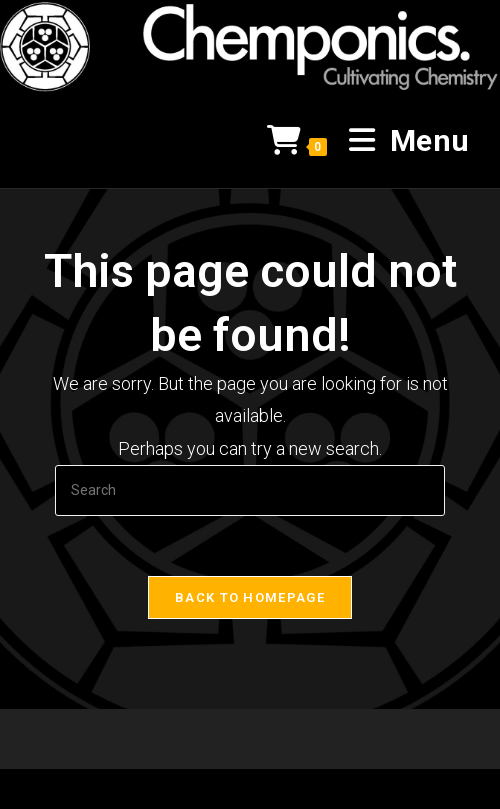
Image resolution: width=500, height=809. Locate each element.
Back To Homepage (250, 597)
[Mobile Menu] (402, 140)
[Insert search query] (250, 490)
